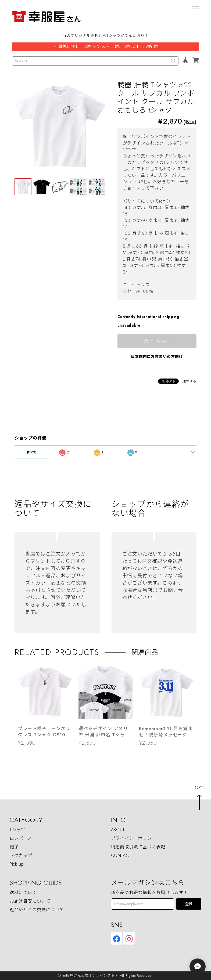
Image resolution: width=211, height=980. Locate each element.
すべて (31, 452)
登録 (189, 904)
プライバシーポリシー (134, 839)
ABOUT (118, 830)
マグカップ (21, 856)
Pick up (17, 864)
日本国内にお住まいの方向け (157, 356)
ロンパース (21, 839)
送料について (23, 893)
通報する (189, 381)
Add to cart (157, 341)
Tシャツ (18, 830)
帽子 (14, 847)
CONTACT (121, 856)
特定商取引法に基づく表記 (138, 847)
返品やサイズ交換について (37, 910)
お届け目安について (30, 901)
